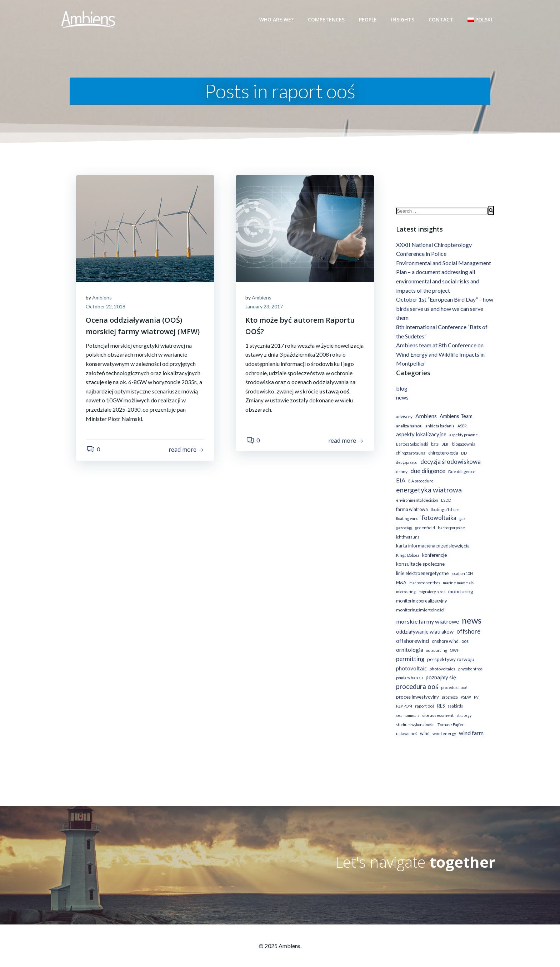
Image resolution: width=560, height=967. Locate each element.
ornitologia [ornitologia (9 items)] (409, 642)
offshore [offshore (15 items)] (468, 624)
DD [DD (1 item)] (463, 454)
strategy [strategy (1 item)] (463, 707)
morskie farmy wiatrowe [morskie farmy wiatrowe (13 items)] (427, 613)
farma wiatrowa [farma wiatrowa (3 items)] (411, 511)
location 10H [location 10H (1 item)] (461, 566)
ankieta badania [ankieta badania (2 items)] (439, 427)
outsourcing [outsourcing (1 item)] (436, 643)
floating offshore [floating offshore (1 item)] (444, 511)
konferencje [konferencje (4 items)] (434, 547)
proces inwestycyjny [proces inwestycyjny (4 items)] (417, 689)
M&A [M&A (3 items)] (401, 575)
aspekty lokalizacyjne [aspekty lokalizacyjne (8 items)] (421, 436)
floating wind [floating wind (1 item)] (473, 511)
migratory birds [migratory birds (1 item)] (431, 584)
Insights (403, 19)
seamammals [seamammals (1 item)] (407, 707)
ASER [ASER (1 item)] (461, 427)
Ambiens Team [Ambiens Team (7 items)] (455, 418)
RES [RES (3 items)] (440, 698)
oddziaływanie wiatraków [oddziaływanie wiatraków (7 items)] (424, 624)
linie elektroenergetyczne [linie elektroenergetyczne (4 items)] (422, 565)
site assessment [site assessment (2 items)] (437, 707)
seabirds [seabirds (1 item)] (454, 698)
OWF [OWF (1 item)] (454, 643)
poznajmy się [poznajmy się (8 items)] (440, 670)
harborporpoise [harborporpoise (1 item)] (409, 529)
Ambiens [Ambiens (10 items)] (425, 417)
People (369, 19)
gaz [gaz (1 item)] (436, 520)
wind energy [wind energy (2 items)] (444, 726)
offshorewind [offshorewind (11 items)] (412, 633)
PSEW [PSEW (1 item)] (465, 689)
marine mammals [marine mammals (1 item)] (457, 575)
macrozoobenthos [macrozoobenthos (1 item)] (424, 575)
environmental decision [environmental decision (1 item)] (416, 502)
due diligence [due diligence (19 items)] (427, 472)
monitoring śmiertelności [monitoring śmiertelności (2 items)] (419, 602)
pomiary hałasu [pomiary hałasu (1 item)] (409, 670)
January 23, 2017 (265, 307)
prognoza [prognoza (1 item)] (449, 689)
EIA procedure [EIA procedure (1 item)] (420, 482)
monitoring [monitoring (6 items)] (460, 583)
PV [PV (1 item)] (476, 689)
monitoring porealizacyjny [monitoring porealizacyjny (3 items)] (421, 593)
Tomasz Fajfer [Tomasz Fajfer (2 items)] (450, 717)
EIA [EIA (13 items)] (400, 481)
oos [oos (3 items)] (464, 633)
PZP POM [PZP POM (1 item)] (403, 698)
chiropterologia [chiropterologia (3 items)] (442, 454)
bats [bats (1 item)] (434, 445)
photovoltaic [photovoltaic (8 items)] (411, 660)
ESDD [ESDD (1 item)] (445, 502)
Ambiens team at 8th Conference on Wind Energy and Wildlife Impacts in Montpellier (440, 356)
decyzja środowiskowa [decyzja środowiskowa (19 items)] (450, 463)
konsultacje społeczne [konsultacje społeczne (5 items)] (420, 556)
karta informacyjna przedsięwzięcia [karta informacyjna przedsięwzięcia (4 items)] (432, 538)
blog (401, 390)
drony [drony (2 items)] (401, 473)
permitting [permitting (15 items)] (409, 651)
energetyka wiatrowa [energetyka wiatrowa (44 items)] (428, 491)
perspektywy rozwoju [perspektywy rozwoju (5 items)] (450, 651)
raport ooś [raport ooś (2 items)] (424, 698)
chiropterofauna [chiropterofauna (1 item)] (410, 454)
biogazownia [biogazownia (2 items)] (463, 445)
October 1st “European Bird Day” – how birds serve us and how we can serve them (444, 310)
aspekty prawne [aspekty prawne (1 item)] (463, 436)
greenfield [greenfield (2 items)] (471, 520)
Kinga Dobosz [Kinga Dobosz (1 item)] (407, 547)
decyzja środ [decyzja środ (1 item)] (406, 464)
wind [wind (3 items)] (424, 726)
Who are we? (277, 19)
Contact (442, 19)
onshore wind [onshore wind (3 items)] (444, 633)
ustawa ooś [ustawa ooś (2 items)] (406, 726)
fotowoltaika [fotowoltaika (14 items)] (413, 519)
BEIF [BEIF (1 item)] (445, 445)
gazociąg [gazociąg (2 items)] (450, 520)
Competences (327, 19)
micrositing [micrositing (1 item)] (405, 584)
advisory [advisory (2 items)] (404, 418)
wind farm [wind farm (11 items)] (471, 725)
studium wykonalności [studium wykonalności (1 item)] (415, 717)
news (402, 399)
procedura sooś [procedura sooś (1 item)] (454, 680)
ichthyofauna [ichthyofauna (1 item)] (437, 529)
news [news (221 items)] (471, 612)
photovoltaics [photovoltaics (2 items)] (442, 661)
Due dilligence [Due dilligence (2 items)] (461, 473)
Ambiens (103, 298)
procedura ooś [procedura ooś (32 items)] (416, 679)
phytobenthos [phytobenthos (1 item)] (470, 661)
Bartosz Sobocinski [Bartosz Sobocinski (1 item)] (411, 445)
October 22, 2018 (107, 307)
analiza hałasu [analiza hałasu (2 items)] (409, 427)
